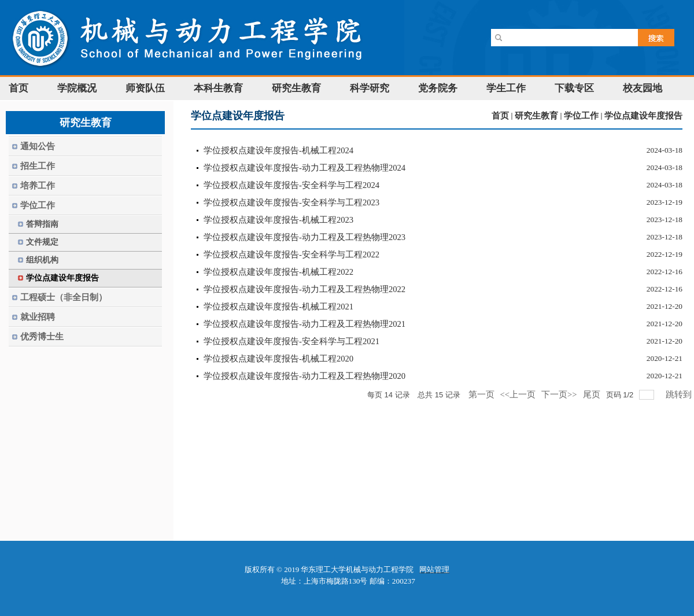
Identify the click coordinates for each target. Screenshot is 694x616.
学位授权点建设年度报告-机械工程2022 (278, 272)
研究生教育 (536, 116)
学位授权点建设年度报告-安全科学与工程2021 (291, 341)
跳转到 (680, 394)
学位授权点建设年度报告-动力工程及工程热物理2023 (304, 237)
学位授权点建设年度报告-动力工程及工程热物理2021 (304, 324)
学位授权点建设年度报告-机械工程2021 (278, 307)
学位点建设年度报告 (643, 116)
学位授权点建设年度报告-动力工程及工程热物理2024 (304, 168)
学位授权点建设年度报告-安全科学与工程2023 (291, 202)
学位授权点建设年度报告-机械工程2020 (278, 359)
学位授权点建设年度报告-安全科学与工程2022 (291, 254)
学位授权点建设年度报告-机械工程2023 (278, 220)
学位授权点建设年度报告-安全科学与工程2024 (291, 185)
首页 (500, 116)
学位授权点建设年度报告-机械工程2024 (278, 150)
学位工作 (581, 116)
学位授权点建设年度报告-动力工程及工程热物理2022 (304, 289)
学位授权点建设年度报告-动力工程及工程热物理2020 (304, 376)
